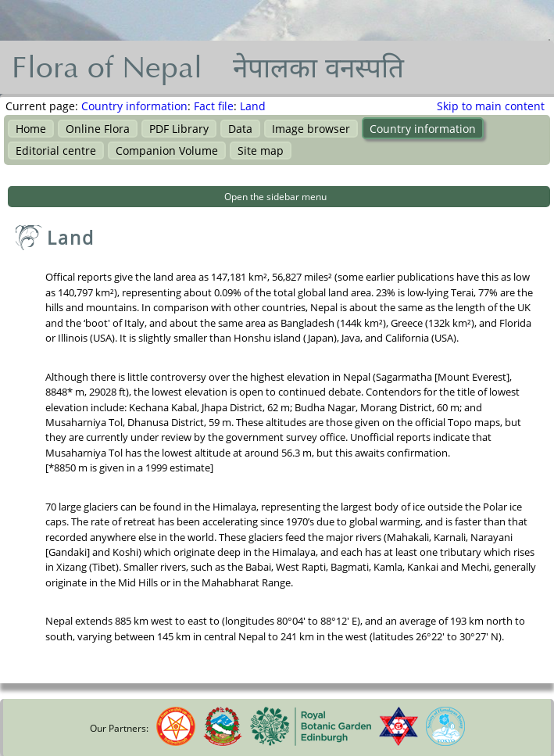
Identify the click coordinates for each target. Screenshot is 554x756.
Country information (134, 106)
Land (253, 106)
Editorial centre (56, 150)
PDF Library (179, 129)
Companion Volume (167, 150)
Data (240, 129)
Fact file (214, 106)
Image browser (311, 129)
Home (31, 129)
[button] (279, 197)
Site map (261, 150)
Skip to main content (491, 106)
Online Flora (98, 129)
